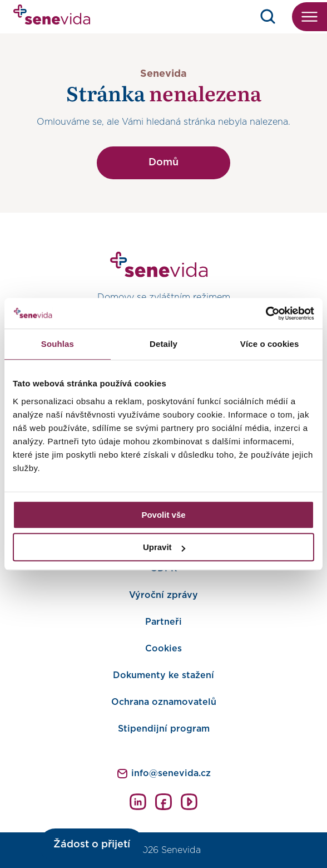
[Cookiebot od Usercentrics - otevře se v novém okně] (266, 313)
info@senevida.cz (171, 773)
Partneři (163, 622)
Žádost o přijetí (92, 845)
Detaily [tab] (163, 344)
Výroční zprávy (163, 595)
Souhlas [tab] (58, 344)
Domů (163, 163)
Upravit (164, 547)
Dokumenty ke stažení (163, 675)
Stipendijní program (164, 729)
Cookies (163, 649)
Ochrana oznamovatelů (164, 702)
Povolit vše (163, 515)
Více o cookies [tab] (270, 344)
